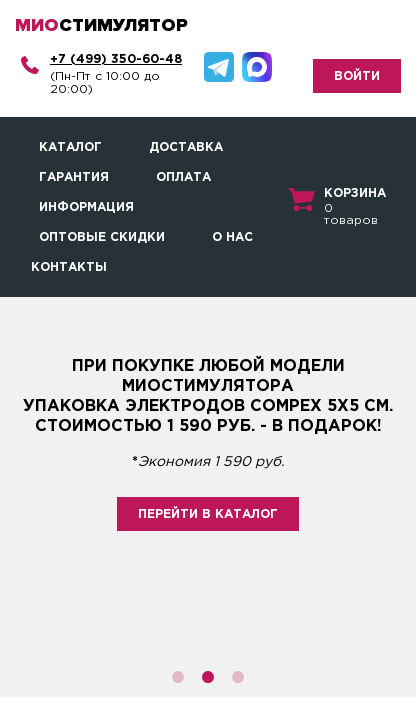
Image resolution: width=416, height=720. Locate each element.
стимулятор (101, 25)
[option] (208, 497)
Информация (86, 207)
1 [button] (178, 677)
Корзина (355, 193)
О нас (232, 237)
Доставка (186, 147)
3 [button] (238, 677)
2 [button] (208, 677)
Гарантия (74, 177)
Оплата (183, 177)
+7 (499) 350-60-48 (116, 59)
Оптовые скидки (102, 237)
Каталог (70, 147)
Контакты (69, 267)
